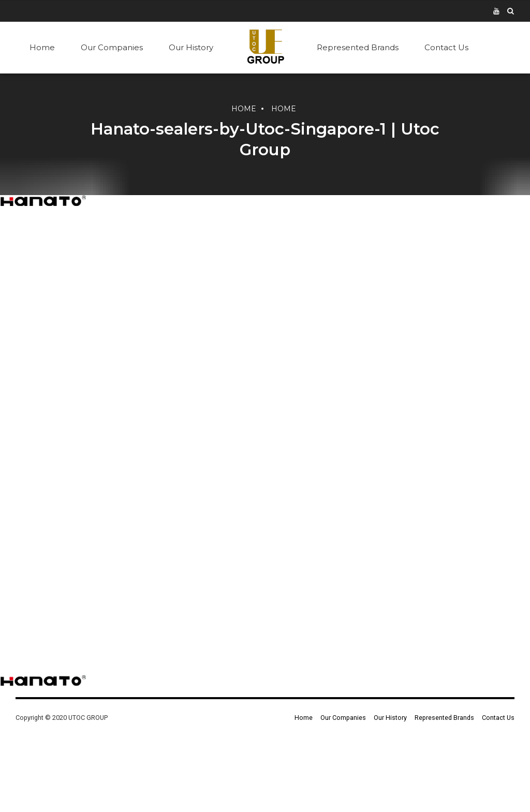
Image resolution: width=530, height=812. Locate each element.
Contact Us (446, 47)
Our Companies (112, 47)
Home (42, 47)
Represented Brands (358, 47)
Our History (191, 47)
